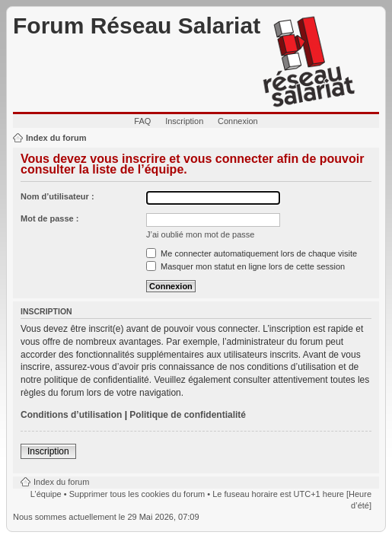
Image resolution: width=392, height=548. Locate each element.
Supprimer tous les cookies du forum (137, 494)
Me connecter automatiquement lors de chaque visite (252, 253)
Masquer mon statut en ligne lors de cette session (245, 266)
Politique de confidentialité (188, 415)
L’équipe (46, 494)
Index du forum (56, 138)
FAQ (142, 121)
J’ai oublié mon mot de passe (200, 234)
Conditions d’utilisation (71, 415)
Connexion (238, 121)
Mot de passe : (49, 218)
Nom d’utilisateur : (57, 196)
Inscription (184, 121)
